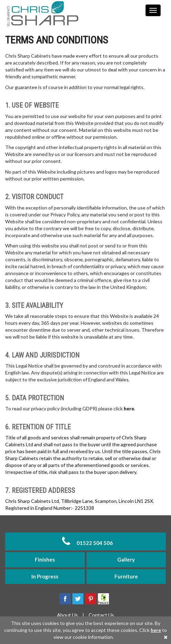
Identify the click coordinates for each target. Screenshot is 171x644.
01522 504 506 (86, 541)
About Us (68, 615)
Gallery (126, 559)
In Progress (45, 576)
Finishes (45, 559)
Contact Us (101, 615)
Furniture (126, 576)
